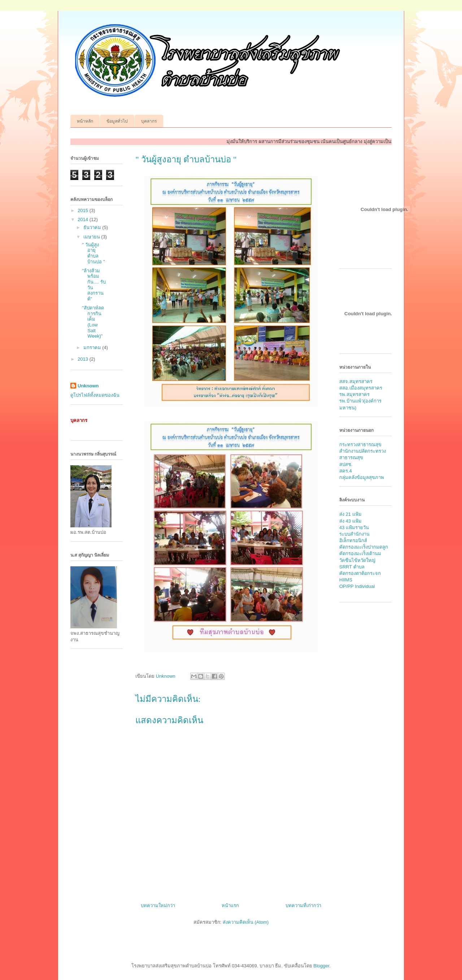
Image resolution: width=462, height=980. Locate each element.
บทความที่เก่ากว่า (303, 906)
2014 (84, 219)
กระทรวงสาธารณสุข (360, 445)
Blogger (321, 966)
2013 (84, 359)
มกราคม (93, 348)
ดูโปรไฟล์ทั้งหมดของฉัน (95, 395)
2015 (84, 210)
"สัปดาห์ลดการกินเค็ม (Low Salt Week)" (93, 322)
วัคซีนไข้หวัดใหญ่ (357, 560)
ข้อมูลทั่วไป (117, 121)
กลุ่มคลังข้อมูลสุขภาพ (362, 477)
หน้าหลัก (85, 121)
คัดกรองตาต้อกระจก (360, 573)
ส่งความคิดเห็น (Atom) (246, 922)
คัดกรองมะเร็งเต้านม (360, 553)
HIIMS (346, 580)
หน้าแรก (230, 906)
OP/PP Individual (357, 586)
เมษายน (92, 237)
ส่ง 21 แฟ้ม (350, 514)
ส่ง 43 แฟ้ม (350, 521)
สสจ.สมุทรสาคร (356, 381)
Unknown (88, 386)
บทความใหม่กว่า (158, 906)
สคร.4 (346, 471)
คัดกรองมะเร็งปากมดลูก (364, 547)
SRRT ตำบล (352, 567)
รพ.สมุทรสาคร (354, 394)
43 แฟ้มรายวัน (354, 528)
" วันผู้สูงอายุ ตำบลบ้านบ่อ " (93, 253)
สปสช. (346, 464)
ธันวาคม (93, 227)
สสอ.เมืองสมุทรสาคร (361, 388)
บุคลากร (149, 121)
